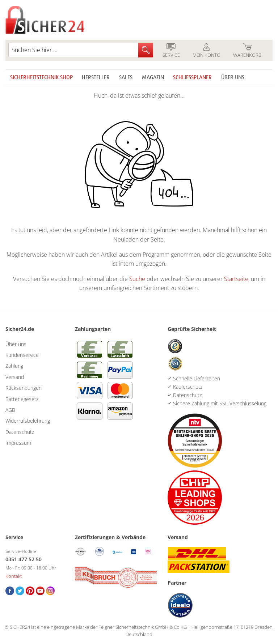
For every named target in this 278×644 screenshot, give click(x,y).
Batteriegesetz (22, 399)
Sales (126, 77)
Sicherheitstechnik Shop (41, 77)
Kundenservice (22, 355)
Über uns (233, 77)
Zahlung (14, 366)
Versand (15, 377)
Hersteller (96, 77)
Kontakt (14, 576)
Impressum (18, 443)
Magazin (153, 77)
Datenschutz (20, 432)
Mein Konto (206, 51)
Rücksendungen (24, 388)
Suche (137, 279)
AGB (10, 410)
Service (171, 51)
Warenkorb (247, 51)
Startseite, (237, 279)
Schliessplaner (192, 77)
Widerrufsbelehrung (28, 421)
